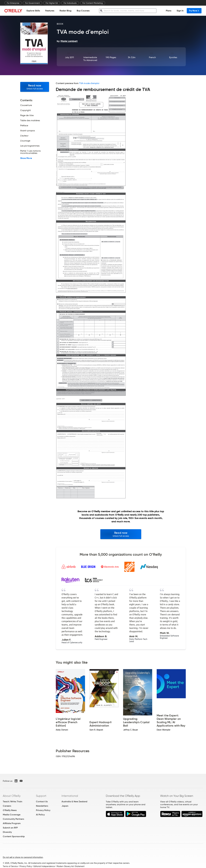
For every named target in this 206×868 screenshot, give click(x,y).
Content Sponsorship (14, 836)
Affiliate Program (12, 823)
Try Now (194, 11)
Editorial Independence (44, 866)
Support (41, 796)
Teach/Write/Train (13, 801)
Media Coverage (12, 815)
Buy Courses (83, 11)
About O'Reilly (12, 796)
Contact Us (42, 801)
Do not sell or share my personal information (23, 857)
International (70, 796)
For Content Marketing (93, 3)
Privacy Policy (43, 810)
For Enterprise (13, 3)
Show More (26, 158)
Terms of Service (10, 866)
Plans (169, 11)
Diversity (7, 832)
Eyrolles (173, 57)
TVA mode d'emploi (89, 83)
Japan (65, 806)
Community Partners (13, 819)
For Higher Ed (52, 3)
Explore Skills (33, 11)
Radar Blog (65, 11)
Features (50, 11)
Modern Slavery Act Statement (71, 866)
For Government (32, 3)
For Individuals (70, 3)
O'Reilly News (10, 810)
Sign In (180, 11)
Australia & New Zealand (74, 801)
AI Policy (40, 815)
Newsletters (42, 806)
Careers (7, 806)
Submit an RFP (10, 828)
